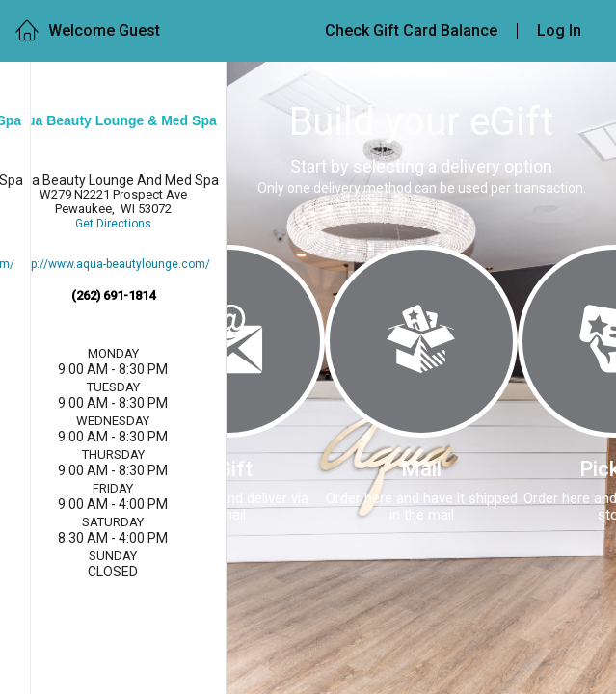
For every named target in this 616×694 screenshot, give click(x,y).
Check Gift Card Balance (411, 30)
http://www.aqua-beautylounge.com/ (113, 265)
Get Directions (113, 224)
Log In (559, 30)
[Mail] (421, 341)
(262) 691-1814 (113, 295)
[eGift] (228, 341)
